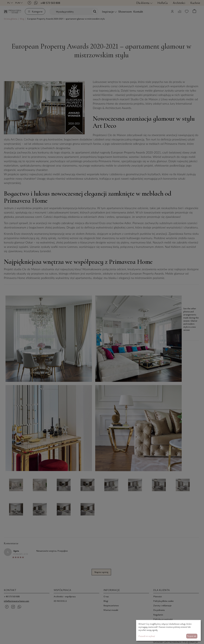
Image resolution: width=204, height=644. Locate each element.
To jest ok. (192, 636)
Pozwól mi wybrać (147, 636)
